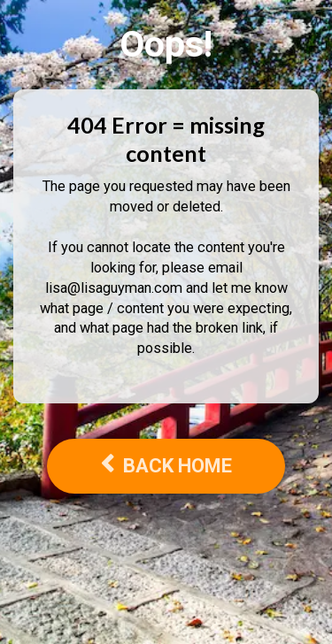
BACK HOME (166, 465)
